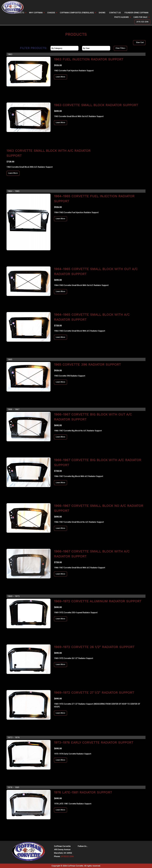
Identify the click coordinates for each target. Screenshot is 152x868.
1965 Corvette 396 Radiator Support (87, 364)
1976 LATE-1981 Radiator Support (83, 792)
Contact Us (115, 13)
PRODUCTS (19, 13)
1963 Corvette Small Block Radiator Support (96, 105)
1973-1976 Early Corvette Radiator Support (94, 742)
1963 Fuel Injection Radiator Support (89, 59)
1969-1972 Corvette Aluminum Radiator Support (98, 601)
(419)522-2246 (67, 856)
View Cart (140, 42)
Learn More (60, 77)
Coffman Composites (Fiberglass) (77, 13)
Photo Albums (122, 17)
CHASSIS (51, 13)
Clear (120, 48)
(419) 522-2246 (142, 22)
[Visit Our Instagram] (83, 851)
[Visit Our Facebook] (80, 851)
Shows (102, 13)
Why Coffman (36, 13)
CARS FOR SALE (140, 17)
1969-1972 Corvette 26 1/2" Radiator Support (94, 647)
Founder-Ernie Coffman (136, 13)
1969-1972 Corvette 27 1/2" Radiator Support (94, 692)
